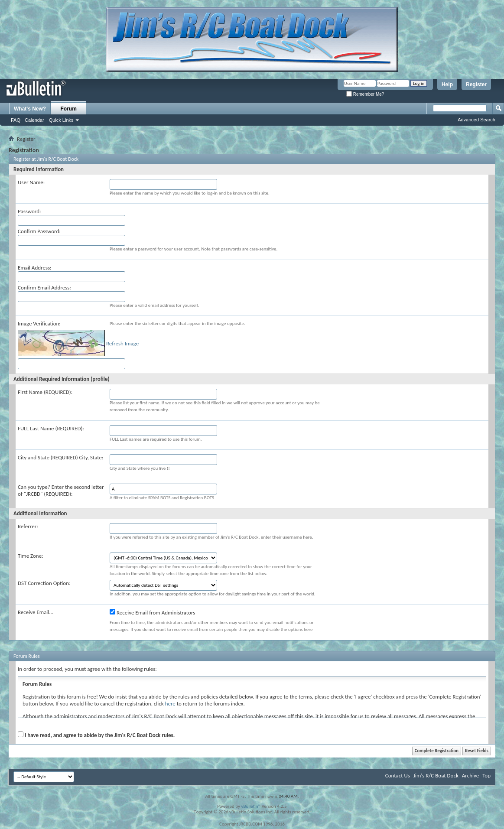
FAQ (16, 120)
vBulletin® (251, 806)
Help (447, 85)
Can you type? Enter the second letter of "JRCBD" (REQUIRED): (61, 490)
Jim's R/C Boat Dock (436, 775)
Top (486, 775)
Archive (470, 775)
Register (476, 85)
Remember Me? (365, 94)
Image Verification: (39, 323)
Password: (29, 211)
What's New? (30, 109)
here (170, 704)
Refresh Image (122, 343)
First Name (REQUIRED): (45, 392)
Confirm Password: (39, 231)
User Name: (31, 182)
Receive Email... (36, 612)
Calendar (34, 120)
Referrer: (28, 526)
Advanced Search (476, 120)
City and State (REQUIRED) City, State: (60, 457)
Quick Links (61, 120)
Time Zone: (31, 556)
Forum (69, 109)
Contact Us (398, 775)
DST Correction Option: (44, 583)
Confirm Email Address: (44, 288)
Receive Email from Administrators (152, 612)
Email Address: (35, 268)
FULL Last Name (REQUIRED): (51, 428)
